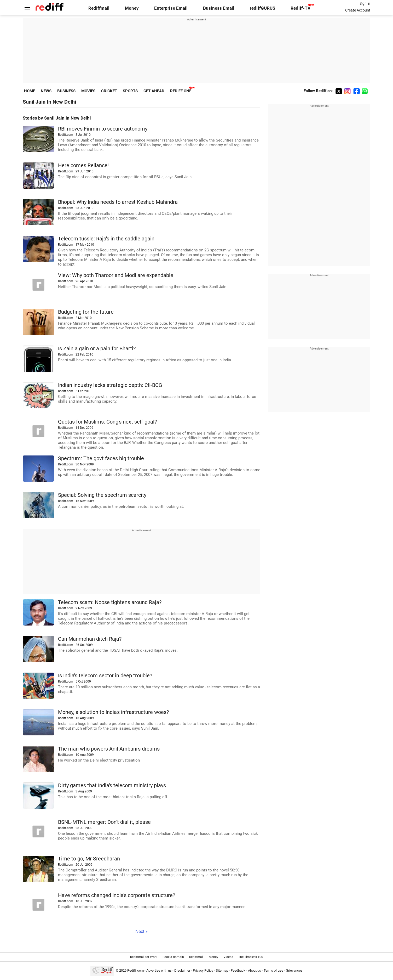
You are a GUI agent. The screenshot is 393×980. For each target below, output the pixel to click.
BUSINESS (66, 91)
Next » (141, 931)
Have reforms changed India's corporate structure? (117, 895)
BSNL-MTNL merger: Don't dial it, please (104, 822)
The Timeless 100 (251, 957)
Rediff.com (135, 970)
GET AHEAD (154, 91)
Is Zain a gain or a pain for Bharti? (97, 349)
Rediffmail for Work (144, 957)
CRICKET (109, 91)
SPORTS (130, 91)
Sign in (365, 3)
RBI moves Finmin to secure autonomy (103, 129)
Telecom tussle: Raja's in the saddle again (106, 239)
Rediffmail (99, 8)
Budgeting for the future (86, 312)
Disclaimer (182, 970)
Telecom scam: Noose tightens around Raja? (110, 602)
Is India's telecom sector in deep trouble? (105, 676)
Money (132, 8)
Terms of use (273, 970)
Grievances (294, 970)
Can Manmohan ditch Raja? (90, 639)
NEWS (46, 91)
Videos (228, 957)
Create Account (358, 10)
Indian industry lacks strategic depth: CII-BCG (110, 385)
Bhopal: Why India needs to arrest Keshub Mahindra (118, 202)
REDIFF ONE (181, 91)
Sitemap (222, 970)
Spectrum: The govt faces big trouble (101, 458)
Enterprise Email (171, 8)
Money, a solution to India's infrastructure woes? (113, 712)
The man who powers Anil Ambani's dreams (109, 749)
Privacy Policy (203, 970)
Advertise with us (159, 970)
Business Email (219, 8)
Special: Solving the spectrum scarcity (102, 495)
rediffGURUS (262, 8)
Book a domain (173, 957)
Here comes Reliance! (83, 165)
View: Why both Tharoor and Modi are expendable (116, 275)
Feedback (238, 970)
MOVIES (88, 91)
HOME (30, 91)
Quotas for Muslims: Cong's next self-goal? (107, 422)
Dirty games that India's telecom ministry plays (112, 785)
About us (255, 970)
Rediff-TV (300, 8)
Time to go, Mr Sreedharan (89, 859)
